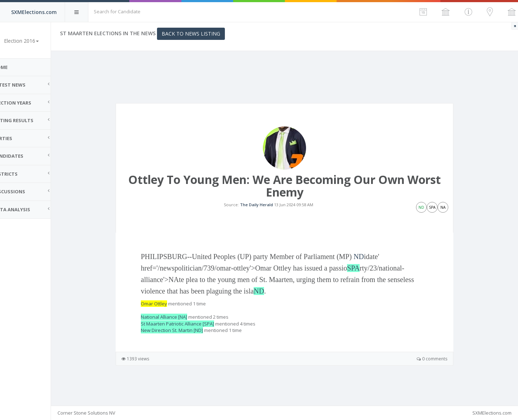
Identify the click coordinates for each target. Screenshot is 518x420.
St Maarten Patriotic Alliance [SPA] (185, 335)
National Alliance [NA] (171, 328)
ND (366, 268)
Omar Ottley (161, 315)
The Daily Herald (263, 210)
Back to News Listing (205, 34)
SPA (360, 280)
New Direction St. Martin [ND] (179, 342)
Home (14, 67)
